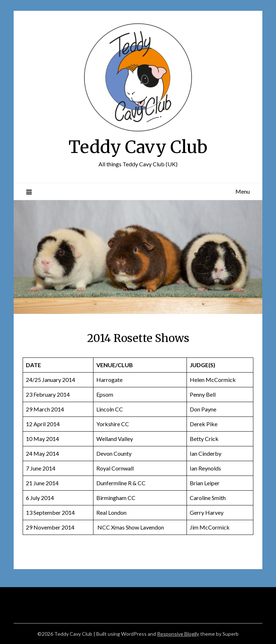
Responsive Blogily (178, 634)
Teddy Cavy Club (138, 147)
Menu (243, 191)
